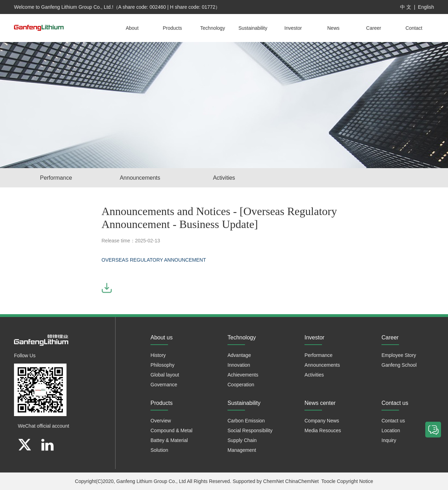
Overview (161, 421)
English (426, 7)
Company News (322, 421)
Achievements (243, 375)
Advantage (239, 355)
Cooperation (241, 385)
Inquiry (389, 440)
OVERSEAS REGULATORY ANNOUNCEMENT (154, 260)
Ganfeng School (399, 365)
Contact (414, 28)
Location (391, 430)
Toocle (328, 481)
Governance (164, 385)
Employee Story (399, 355)
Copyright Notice (355, 481)
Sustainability (253, 28)
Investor (293, 28)
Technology (213, 28)
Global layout (165, 375)
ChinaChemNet (302, 481)
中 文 (406, 7)
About (132, 28)
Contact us (393, 421)
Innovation (239, 365)
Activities (224, 178)
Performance (56, 178)
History (158, 355)
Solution (159, 450)
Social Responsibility (250, 430)
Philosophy (163, 365)
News (333, 28)
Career (374, 28)
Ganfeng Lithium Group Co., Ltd (151, 481)
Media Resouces (323, 430)
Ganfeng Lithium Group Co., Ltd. (77, 7)
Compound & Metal (171, 430)
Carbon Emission (246, 421)
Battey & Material (169, 440)
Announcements (140, 178)
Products (172, 28)
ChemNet (274, 481)
